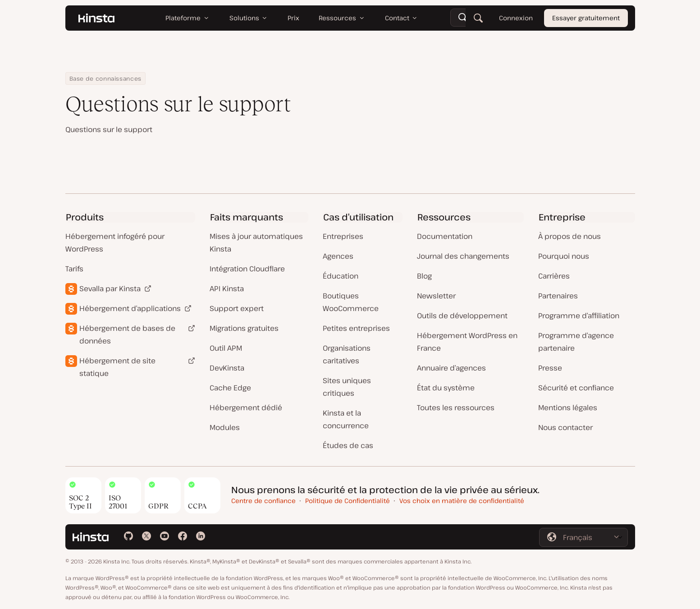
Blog (424, 276)
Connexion (515, 18)
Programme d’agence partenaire (576, 342)
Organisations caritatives (347, 354)
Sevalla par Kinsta (110, 288)
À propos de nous (570, 236)
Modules (225, 427)
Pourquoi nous (564, 256)
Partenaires (558, 296)
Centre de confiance (263, 501)
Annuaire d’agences (451, 368)
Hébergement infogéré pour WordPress (115, 243)
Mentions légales (568, 408)
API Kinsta (227, 288)
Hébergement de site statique (117, 367)
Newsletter (436, 296)
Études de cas (348, 445)
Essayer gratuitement (586, 18)
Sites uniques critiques (347, 387)
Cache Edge (230, 388)
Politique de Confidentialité (348, 501)
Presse (550, 368)
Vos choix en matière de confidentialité (462, 501)
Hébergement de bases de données (127, 334)
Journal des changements (463, 256)
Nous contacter (565, 427)
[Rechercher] (478, 18)
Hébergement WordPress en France (467, 342)
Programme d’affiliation (579, 316)
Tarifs (74, 269)
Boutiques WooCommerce (351, 302)
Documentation (445, 236)
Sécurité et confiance (576, 388)
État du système (446, 388)
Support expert (237, 308)
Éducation (341, 276)
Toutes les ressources (456, 408)
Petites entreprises (356, 328)
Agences (338, 256)
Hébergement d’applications (130, 308)
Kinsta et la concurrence (346, 419)
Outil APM (226, 348)
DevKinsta (227, 368)
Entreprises (343, 236)
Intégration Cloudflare (247, 269)
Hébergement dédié (246, 408)
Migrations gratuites (244, 328)
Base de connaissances (105, 78)
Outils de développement (462, 316)
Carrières (554, 276)
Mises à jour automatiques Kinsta (256, 243)
